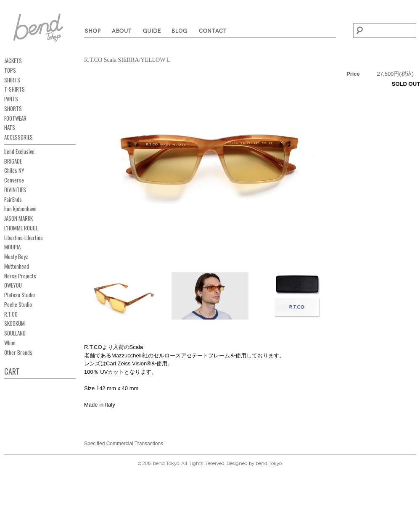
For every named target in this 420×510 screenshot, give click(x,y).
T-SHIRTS (15, 89)
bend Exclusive (19, 151)
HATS (10, 127)
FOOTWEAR (15, 118)
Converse (14, 180)
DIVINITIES (15, 190)
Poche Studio (18, 304)
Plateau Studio (20, 295)
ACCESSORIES (18, 137)
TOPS (10, 70)
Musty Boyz (16, 256)
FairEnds (13, 199)
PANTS (11, 99)
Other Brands (18, 352)
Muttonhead (17, 266)
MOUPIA (12, 247)
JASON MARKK (18, 218)
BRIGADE (13, 161)
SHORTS (13, 108)
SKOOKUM (15, 323)
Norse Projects (20, 276)
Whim (10, 343)
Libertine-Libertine (24, 238)
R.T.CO (11, 314)
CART (12, 371)
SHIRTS (12, 80)
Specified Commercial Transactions (124, 444)
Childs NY (14, 170)
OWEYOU (13, 285)
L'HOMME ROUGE (21, 228)
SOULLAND (15, 333)
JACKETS (13, 61)
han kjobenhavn (20, 209)
